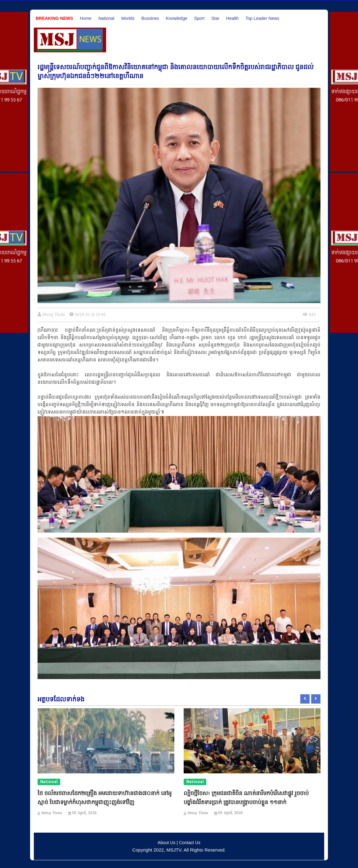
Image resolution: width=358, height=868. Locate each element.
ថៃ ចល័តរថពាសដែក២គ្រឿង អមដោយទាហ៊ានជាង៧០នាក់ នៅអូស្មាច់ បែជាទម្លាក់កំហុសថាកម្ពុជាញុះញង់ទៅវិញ (106, 802)
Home (86, 18)
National (106, 18)
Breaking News (54, 18)
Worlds (128, 18)
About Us (166, 841)
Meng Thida (54, 315)
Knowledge (176, 18)
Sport (199, 18)
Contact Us (190, 841)
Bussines (150, 18)
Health (232, 18)
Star (215, 18)
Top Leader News (262, 18)
